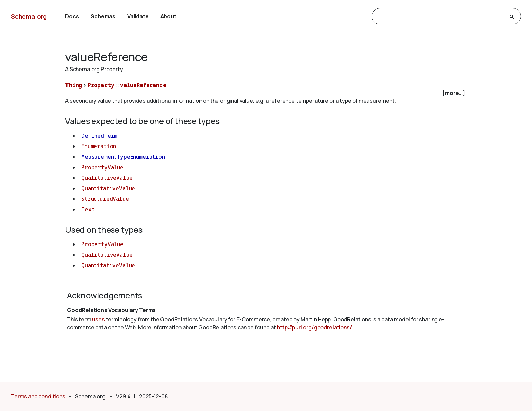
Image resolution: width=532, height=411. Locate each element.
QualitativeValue (107, 178)
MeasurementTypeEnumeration (123, 157)
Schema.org (29, 16)
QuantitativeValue (108, 188)
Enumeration (99, 146)
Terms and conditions (38, 396)
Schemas (103, 16)
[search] (440, 17)
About (168, 16)
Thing (74, 85)
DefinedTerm (99, 136)
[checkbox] (266, 93)
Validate (138, 16)
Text (88, 209)
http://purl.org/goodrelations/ (314, 327)
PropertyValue (102, 167)
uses (98, 319)
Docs (72, 16)
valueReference (143, 85)
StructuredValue (105, 199)
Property (101, 85)
